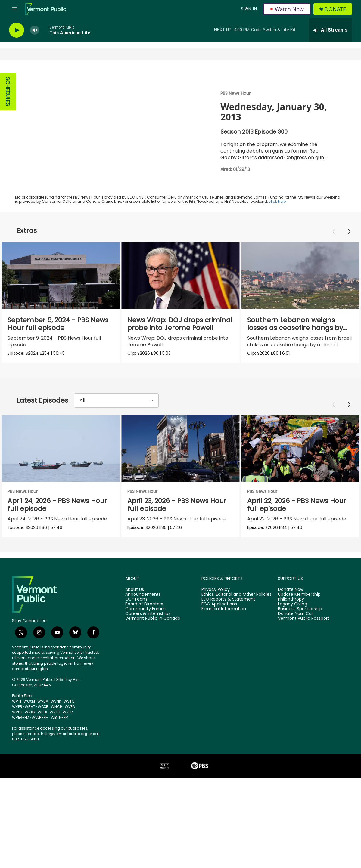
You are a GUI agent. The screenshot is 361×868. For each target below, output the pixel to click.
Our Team (136, 683)
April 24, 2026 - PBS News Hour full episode (57, 545)
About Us (135, 673)
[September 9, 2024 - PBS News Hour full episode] (61, 275)
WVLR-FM (40, 801)
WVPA (70, 790)
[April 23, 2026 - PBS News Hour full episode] (185, 489)
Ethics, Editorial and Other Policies (237, 678)
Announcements (143, 678)
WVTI (17, 785)
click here (277, 201)
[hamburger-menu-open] (15, 9)
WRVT (30, 790)
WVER (68, 796)
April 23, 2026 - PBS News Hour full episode (181, 545)
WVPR (17, 790)
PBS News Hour (235, 93)
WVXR (30, 796)
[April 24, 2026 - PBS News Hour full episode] (61, 489)
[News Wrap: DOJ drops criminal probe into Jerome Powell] (180, 275)
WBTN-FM (60, 801)
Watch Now (287, 9)
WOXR (43, 790)
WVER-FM (21, 801)
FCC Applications (219, 688)
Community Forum (145, 693)
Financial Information (224, 693)
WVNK (56, 785)
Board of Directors (144, 688)
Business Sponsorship (300, 693)
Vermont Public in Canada (153, 702)
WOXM (29, 785)
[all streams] (330, 30)
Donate (335, 9)
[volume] (35, 30)
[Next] (349, 232)
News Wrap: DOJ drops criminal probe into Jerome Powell (180, 324)
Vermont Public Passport (304, 702)
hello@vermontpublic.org (64, 817)
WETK (42, 796)
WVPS (17, 796)
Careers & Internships (148, 697)
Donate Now (291, 673)
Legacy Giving (293, 688)
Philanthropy (291, 683)
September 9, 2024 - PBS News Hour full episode (58, 324)
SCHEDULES (8, 92)
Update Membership (299, 678)
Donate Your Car (296, 697)
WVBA (43, 785)
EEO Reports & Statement (228, 683)
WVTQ (69, 785)
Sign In (249, 9)
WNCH (57, 790)
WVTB (55, 796)
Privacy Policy (216, 673)
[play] (17, 30)
